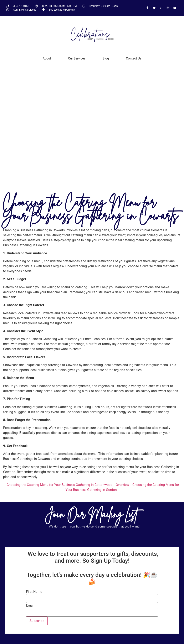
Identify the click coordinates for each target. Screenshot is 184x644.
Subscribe (37, 621)
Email (30, 606)
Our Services (77, 58)
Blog (106, 58)
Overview (122, 485)
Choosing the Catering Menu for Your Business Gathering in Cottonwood (60, 485)
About (47, 58)
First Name (34, 592)
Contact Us (134, 58)
